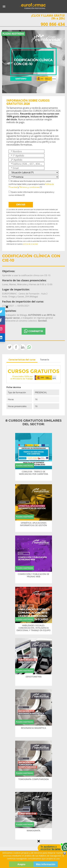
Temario (45, 360)
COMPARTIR (33, 331)
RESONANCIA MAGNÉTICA (33, 728)
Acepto (21, 864)
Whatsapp (29, 347)
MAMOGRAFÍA (33, 831)
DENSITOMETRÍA (34, 677)
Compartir (16, 347)
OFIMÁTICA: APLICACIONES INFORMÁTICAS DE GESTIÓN (33, 524)
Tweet (10, 347)
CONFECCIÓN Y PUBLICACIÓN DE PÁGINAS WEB (34, 575)
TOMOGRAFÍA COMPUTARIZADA (33, 779)
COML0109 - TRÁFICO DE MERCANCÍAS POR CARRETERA (34, 473)
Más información (46, 864)
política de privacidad (30, 244)
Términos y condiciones (29, 187)
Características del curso (22, 360)
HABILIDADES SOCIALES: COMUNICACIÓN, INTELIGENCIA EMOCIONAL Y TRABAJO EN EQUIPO (34, 628)
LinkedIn (23, 347)
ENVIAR (21, 205)
